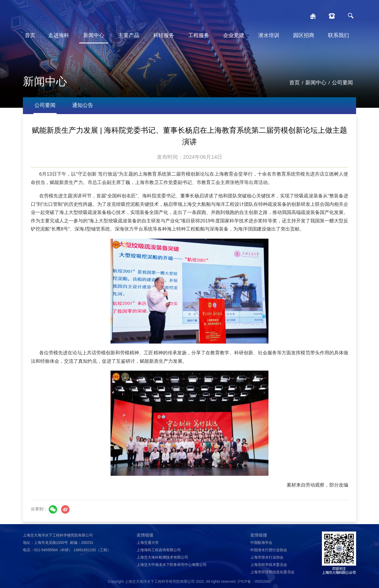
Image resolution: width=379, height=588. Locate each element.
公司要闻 (342, 83)
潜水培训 (269, 35)
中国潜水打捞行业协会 (269, 550)
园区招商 (304, 35)
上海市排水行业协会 (267, 557)
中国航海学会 (261, 543)
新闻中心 (94, 35)
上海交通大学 (148, 543)
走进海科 (59, 35)
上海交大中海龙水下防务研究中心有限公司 (172, 565)
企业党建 (234, 35)
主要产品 (129, 35)
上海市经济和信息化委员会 (272, 572)
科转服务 (164, 35)
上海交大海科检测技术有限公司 (162, 557)
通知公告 (83, 105)
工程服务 (199, 35)
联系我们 (338, 35)
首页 (30, 35)
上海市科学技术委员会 (269, 565)
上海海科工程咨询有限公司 (159, 550)
